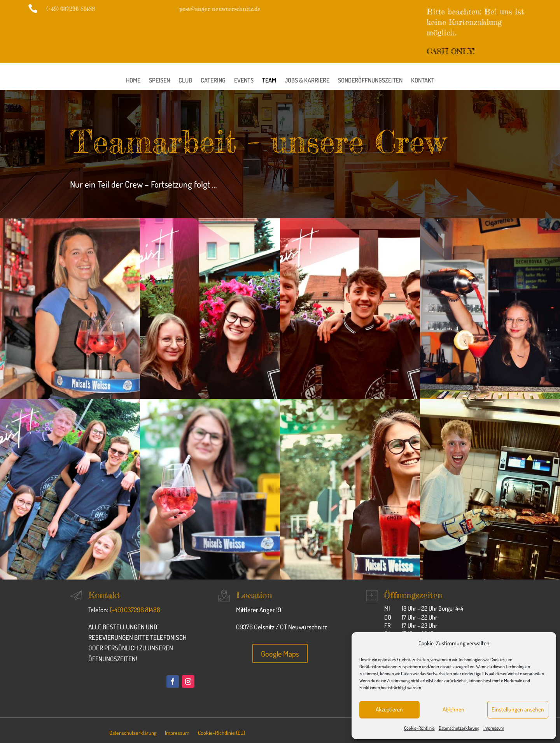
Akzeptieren (389, 709)
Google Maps (280, 653)
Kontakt (423, 81)
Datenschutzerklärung (459, 728)
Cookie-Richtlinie (419, 728)
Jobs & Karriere (307, 81)
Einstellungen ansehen (518, 709)
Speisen (159, 81)
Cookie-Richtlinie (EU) (221, 733)
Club (185, 81)
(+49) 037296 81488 (135, 610)
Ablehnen (453, 709)
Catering (213, 81)
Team (269, 81)
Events (244, 81)
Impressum (494, 728)
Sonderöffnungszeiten (370, 81)
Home (133, 81)
